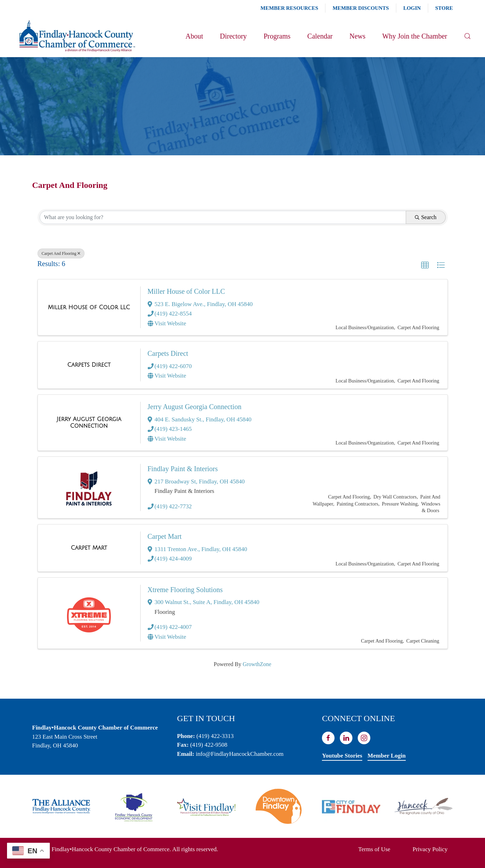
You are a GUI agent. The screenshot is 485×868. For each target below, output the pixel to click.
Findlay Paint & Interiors (183, 469)
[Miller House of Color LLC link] (89, 307)
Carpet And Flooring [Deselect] (61, 253)
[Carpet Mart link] (89, 548)
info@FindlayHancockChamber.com (240, 754)
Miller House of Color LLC (186, 291)
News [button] (357, 36)
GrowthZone (257, 664)
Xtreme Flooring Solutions (185, 590)
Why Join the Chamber (415, 36)
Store (444, 8)
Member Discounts (361, 8)
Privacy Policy (430, 849)
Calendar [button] (320, 36)
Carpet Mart (165, 536)
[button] (467, 36)
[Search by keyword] (223, 217)
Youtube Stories (342, 756)
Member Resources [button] (289, 8)
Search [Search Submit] (426, 217)
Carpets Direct (168, 353)
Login (412, 8)
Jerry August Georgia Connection (195, 407)
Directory (233, 36)
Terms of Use (374, 849)
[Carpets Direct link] (89, 365)
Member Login (387, 756)
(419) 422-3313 (215, 736)
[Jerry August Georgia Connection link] (89, 423)
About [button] (194, 36)
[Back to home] (77, 36)
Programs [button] (277, 36)
